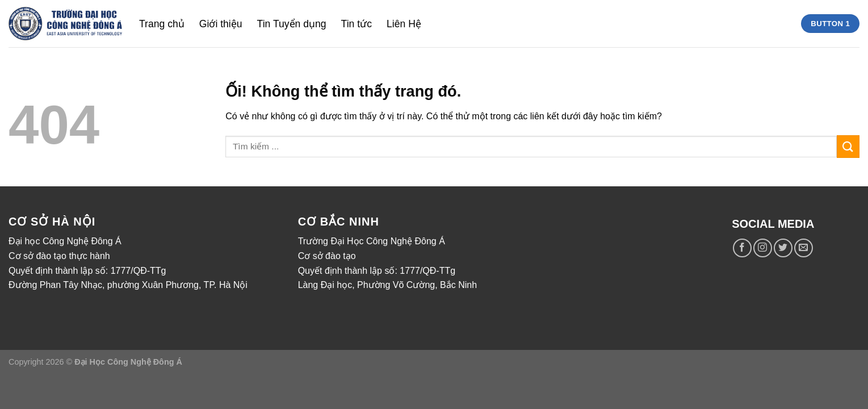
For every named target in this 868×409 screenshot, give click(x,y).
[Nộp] (848, 146)
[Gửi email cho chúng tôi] (804, 248)
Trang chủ (162, 24)
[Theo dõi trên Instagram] (763, 248)
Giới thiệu (221, 24)
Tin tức (357, 24)
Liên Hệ (404, 24)
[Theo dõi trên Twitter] (783, 248)
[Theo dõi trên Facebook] (742, 248)
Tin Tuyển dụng (292, 24)
